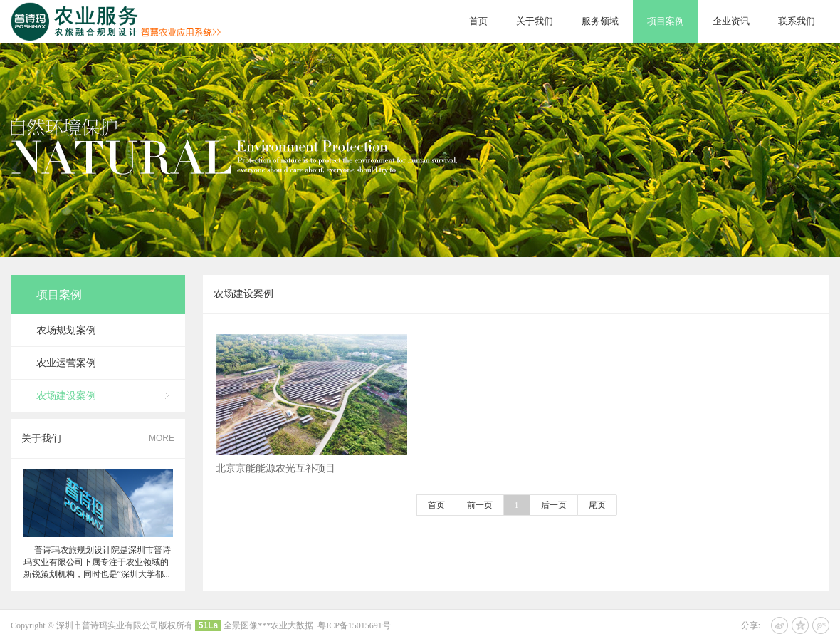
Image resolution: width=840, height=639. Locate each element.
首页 (478, 21)
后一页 (554, 505)
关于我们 (535, 21)
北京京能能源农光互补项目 (275, 473)
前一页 (480, 505)
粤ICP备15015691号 (354, 625)
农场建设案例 (66, 396)
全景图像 (241, 625)
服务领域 (600, 21)
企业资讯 (731, 21)
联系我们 (797, 21)
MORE (162, 438)
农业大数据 (292, 625)
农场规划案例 (66, 330)
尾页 (597, 505)
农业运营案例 (66, 363)
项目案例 (666, 21)
